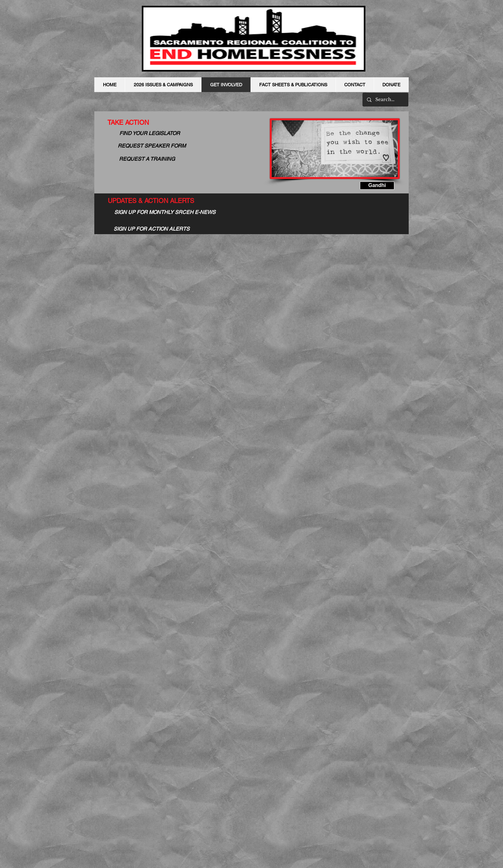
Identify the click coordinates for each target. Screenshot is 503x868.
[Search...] (385, 100)
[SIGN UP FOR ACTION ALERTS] (152, 229)
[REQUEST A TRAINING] (147, 159)
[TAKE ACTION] (128, 123)
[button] (377, 186)
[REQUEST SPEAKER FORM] (152, 146)
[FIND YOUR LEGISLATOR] (150, 133)
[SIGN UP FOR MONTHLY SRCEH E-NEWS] (165, 213)
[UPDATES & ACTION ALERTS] (151, 201)
